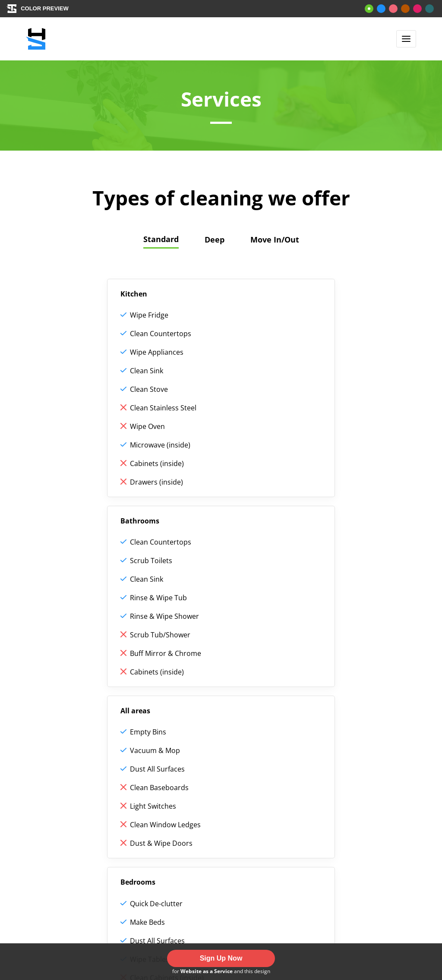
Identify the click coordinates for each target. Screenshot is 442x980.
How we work (74, 799)
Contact (145, 854)
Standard (161, 239)
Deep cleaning (75, 854)
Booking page (74, 892)
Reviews (145, 817)
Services (64, 817)
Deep (215, 239)
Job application (158, 836)
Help (140, 799)
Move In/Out (275, 239)
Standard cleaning (82, 836)
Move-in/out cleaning (87, 873)
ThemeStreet (260, 920)
